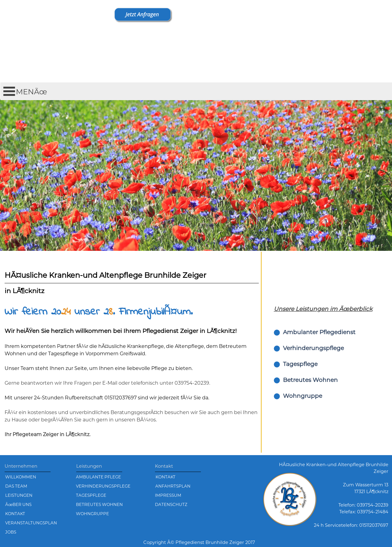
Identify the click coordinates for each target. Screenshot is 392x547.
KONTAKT (166, 477)
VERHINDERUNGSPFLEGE (103, 486)
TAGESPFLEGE (91, 495)
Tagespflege (300, 364)
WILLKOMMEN (21, 477)
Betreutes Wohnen (310, 380)
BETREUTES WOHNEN (99, 504)
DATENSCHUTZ (171, 504)
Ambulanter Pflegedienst (319, 332)
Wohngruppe (303, 396)
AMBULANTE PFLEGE (98, 477)
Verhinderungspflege (313, 348)
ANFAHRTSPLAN (173, 486)
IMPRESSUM (168, 495)
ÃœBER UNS (18, 504)
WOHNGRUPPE (92, 514)
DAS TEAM (16, 486)
